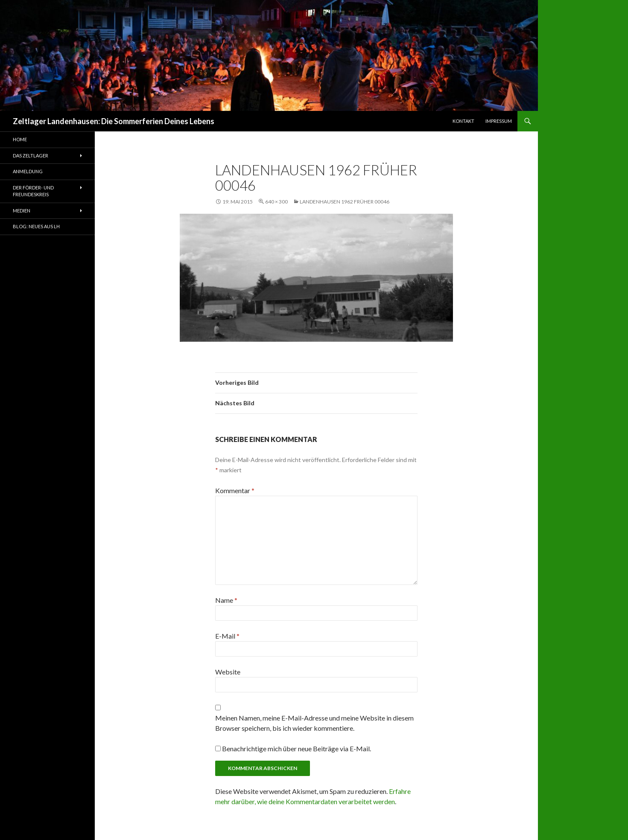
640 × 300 (276, 202)
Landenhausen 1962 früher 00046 (345, 202)
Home (20, 139)
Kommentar (235, 490)
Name (226, 600)
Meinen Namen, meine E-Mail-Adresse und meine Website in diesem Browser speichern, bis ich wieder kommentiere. (314, 723)
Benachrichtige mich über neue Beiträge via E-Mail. (296, 748)
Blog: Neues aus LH (36, 226)
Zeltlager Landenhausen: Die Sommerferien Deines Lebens (114, 121)
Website (228, 672)
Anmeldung (28, 171)
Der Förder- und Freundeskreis (33, 191)
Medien (22, 211)
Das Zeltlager (31, 156)
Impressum (499, 121)
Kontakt (463, 121)
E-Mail (227, 636)
